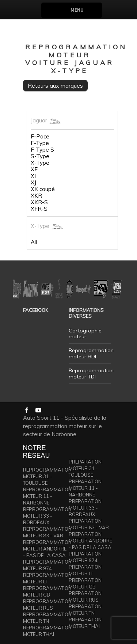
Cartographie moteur (85, 334)
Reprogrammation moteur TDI (91, 374)
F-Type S (42, 150)
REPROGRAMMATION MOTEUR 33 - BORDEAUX (47, 516)
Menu (77, 10)
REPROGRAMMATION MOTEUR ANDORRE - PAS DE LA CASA (47, 549)
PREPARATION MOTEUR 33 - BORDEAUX (85, 508)
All (34, 242)
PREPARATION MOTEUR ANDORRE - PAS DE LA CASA (90, 541)
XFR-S (39, 209)
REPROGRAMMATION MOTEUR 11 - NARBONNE (47, 496)
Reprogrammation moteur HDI (91, 353)
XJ (33, 183)
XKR (36, 196)
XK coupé (43, 189)
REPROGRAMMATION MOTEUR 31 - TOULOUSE (47, 476)
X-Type (40, 163)
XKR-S (39, 202)
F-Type (40, 143)
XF (34, 176)
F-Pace (40, 137)
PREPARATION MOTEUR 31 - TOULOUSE (85, 468)
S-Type (40, 156)
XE (34, 169)
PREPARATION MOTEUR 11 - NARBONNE (85, 488)
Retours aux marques (55, 85)
